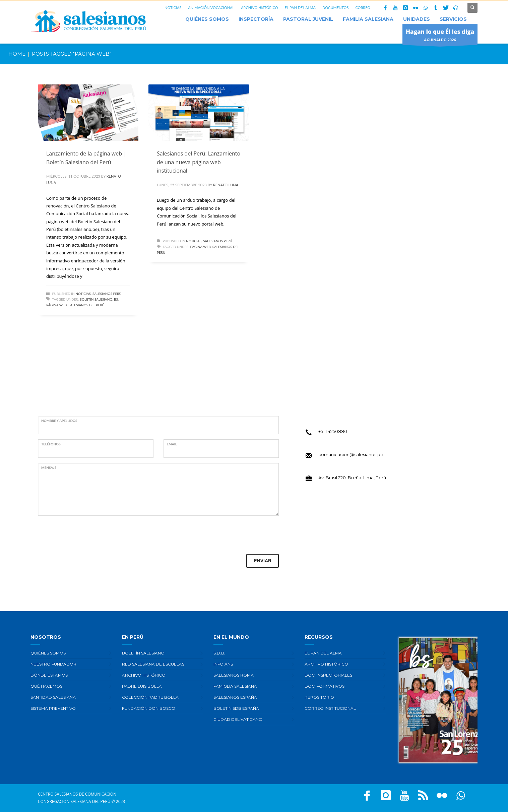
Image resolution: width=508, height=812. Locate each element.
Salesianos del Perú (86, 305)
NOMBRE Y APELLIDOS (59, 421)
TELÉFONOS (51, 444)
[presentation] (89, 534)
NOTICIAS (173, 8)
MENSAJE (49, 467)
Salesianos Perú (107, 294)
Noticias (83, 294)
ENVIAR (263, 561)
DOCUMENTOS (336, 8)
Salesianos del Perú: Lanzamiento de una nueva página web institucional (199, 162)
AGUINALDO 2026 (440, 36)
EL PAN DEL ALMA (300, 8)
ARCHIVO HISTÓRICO (259, 8)
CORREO (363, 8)
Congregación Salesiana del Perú (74, 801)
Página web (56, 305)
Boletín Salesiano (96, 299)
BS (116, 299)
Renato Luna (226, 185)
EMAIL (172, 444)
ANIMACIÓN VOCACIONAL (211, 8)
